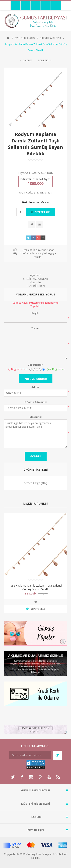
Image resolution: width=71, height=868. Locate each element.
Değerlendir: (35, 365)
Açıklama (36, 275)
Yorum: (36, 328)
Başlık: (35, 313)
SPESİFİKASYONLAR (35, 279)
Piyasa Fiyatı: (28, 173)
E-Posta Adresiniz (36, 402)
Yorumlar (35, 282)
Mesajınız (36, 417)
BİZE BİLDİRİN (36, 286)
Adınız (35, 387)
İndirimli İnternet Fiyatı (35, 179)
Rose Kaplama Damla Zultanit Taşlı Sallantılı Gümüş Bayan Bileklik (36, 587)
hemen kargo (32, 483)
